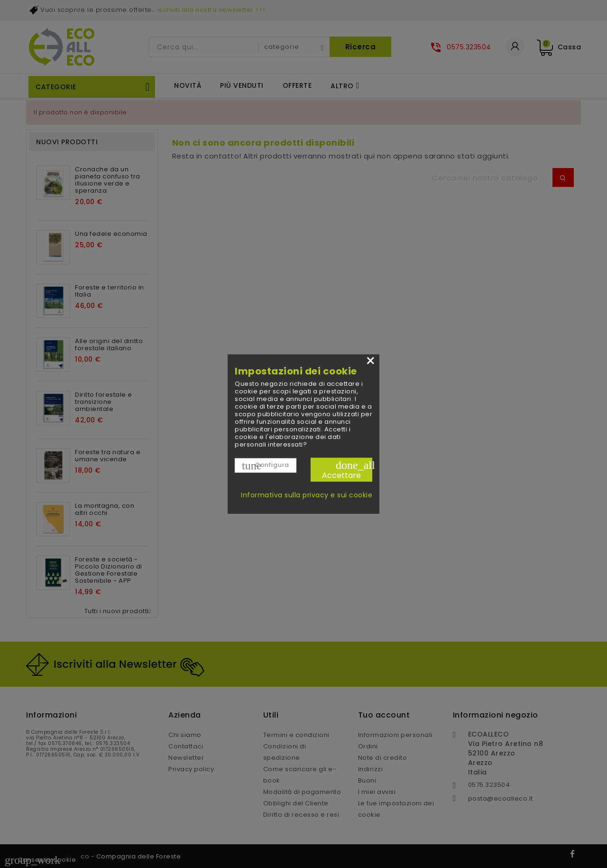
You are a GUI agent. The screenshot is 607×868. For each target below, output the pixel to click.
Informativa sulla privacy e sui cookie (307, 495)
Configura (266, 465)
